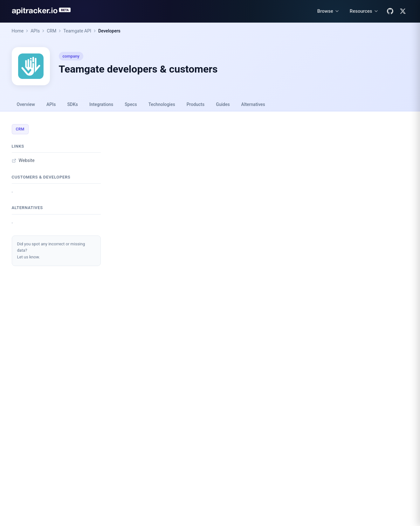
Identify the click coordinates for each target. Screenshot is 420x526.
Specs (131, 104)
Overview (26, 104)
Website (23, 160)
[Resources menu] (364, 11)
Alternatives (253, 104)
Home (18, 31)
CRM (52, 31)
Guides (223, 104)
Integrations (101, 104)
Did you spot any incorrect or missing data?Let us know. (51, 251)
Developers (109, 31)
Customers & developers (41, 177)
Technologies (162, 104)
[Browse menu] (328, 11)
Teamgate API (77, 31)
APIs (35, 31)
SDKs (72, 104)
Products (196, 104)
